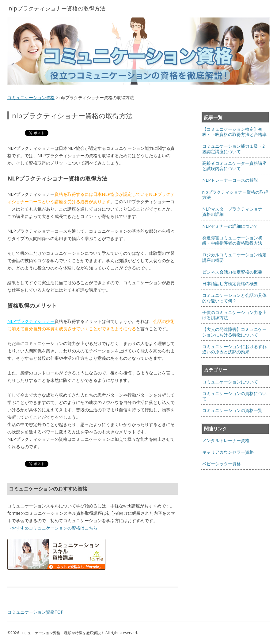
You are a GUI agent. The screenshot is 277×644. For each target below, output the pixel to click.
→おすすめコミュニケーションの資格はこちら (52, 528)
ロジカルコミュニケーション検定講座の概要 (234, 257)
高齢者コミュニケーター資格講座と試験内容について (234, 166)
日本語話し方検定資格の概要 (230, 283)
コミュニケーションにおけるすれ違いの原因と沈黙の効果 (234, 349)
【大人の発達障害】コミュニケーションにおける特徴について (234, 332)
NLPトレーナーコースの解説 (230, 180)
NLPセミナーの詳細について (230, 226)
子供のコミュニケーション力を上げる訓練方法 (234, 315)
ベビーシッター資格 (222, 464)
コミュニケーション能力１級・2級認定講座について (233, 149)
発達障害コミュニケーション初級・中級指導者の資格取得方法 (232, 240)
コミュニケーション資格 (31, 97)
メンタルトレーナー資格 (226, 440)
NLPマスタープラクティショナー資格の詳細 (234, 211)
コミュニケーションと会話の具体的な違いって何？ (234, 298)
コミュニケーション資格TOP (35, 612)
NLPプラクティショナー (31, 321)
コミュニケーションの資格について (234, 396)
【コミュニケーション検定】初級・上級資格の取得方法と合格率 (234, 132)
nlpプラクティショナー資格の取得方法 (235, 195)
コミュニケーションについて (230, 382)
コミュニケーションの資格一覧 (232, 410)
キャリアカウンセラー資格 (228, 452)
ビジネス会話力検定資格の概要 (232, 272)
